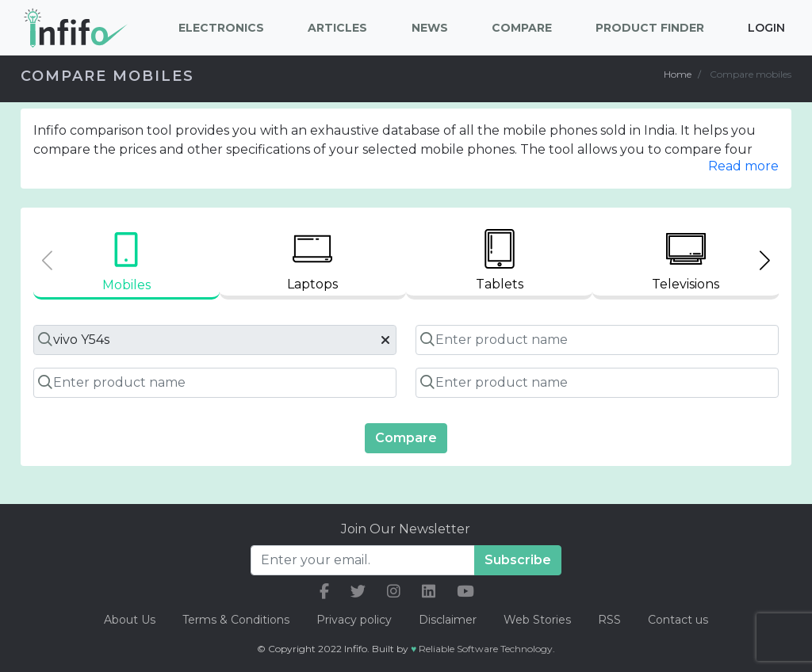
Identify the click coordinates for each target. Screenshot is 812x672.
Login (766, 28)
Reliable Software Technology (486, 649)
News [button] (430, 28)
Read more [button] (743, 166)
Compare (406, 438)
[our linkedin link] (429, 592)
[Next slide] (765, 260)
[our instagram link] (394, 592)
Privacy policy (354, 620)
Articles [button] (337, 28)
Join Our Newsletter (406, 529)
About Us (130, 620)
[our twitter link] (358, 592)
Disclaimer (449, 620)
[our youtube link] (465, 592)
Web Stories (537, 620)
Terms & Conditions (236, 620)
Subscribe (518, 560)
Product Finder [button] (650, 28)
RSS (609, 620)
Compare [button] (522, 28)
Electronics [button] (221, 28)
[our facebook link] (324, 592)
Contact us (678, 620)
